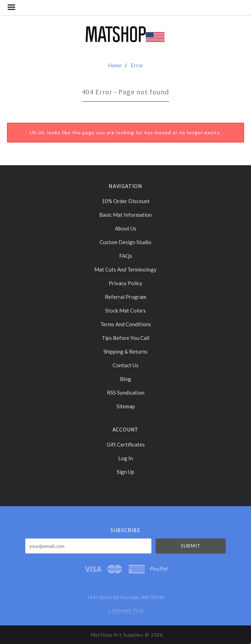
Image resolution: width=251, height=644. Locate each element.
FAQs (126, 256)
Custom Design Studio (125, 242)
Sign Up (125, 472)
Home (115, 65)
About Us (126, 228)
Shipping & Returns (125, 351)
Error (137, 65)
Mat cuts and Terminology (125, 269)
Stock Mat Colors (125, 310)
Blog (125, 379)
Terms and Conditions (126, 324)
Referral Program (125, 297)
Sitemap (126, 406)
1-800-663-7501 (126, 611)
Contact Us (125, 365)
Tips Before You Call (125, 338)
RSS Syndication (126, 393)
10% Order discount (126, 201)
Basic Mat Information (125, 215)
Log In (125, 458)
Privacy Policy (125, 283)
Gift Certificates (126, 444)
